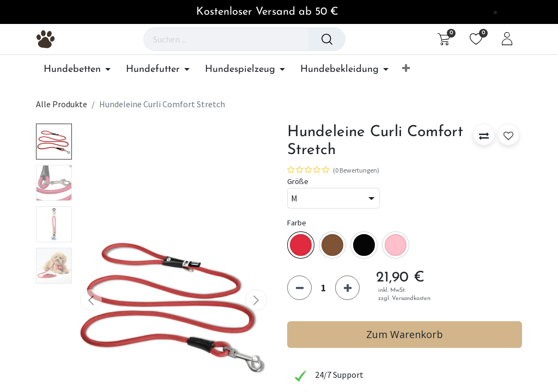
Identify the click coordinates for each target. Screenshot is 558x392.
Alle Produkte (62, 104)
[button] (406, 69)
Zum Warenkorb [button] (405, 334)
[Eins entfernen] (299, 288)
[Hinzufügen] (347, 288)
